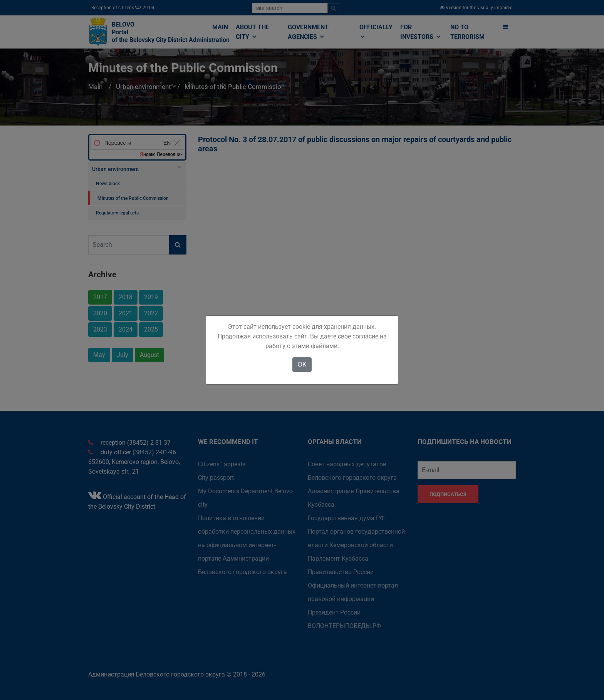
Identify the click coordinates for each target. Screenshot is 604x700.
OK (302, 364)
